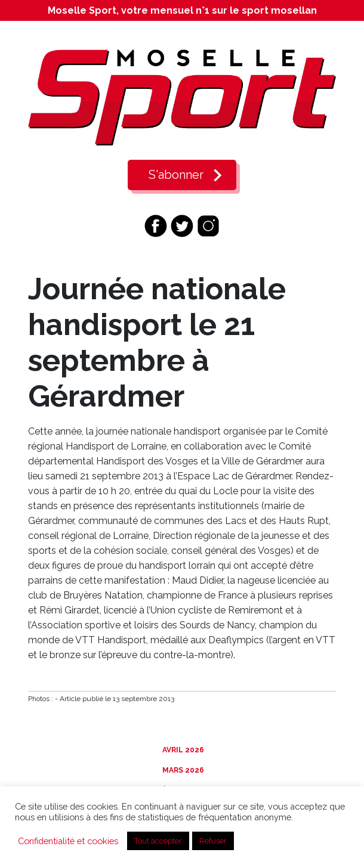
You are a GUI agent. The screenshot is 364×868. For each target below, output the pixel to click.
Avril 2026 (182, 750)
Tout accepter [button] (158, 841)
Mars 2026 (182, 770)
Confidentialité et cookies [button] (68, 841)
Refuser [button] (213, 841)
